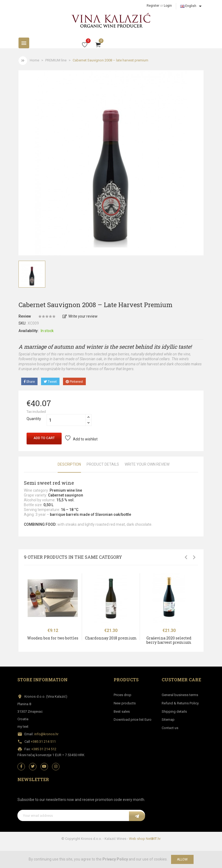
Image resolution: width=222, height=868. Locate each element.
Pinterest (74, 382)
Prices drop (123, 695)
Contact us (170, 728)
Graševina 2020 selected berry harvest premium (169, 640)
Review (25, 316)
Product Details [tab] (103, 464)
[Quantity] (66, 420)
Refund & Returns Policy (180, 703)
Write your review (80, 316)
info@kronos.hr (46, 734)
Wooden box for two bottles (53, 638)
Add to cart (44, 438)
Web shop (137, 839)
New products (125, 703)
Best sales (122, 711)
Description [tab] (69, 464)
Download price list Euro (133, 720)
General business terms (180, 695)
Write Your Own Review (147, 464)
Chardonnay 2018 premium (111, 638)
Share (29, 382)
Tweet (50, 382)
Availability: (29, 331)
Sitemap (168, 720)
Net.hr (153, 839)
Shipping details (174, 711)
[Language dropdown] (192, 6)
